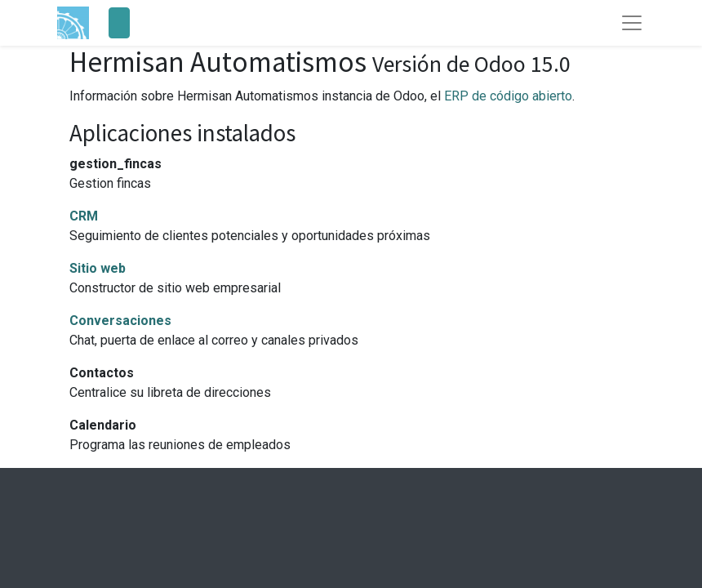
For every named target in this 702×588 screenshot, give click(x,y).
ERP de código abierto (508, 96)
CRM (84, 216)
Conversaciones (120, 321)
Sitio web (98, 268)
